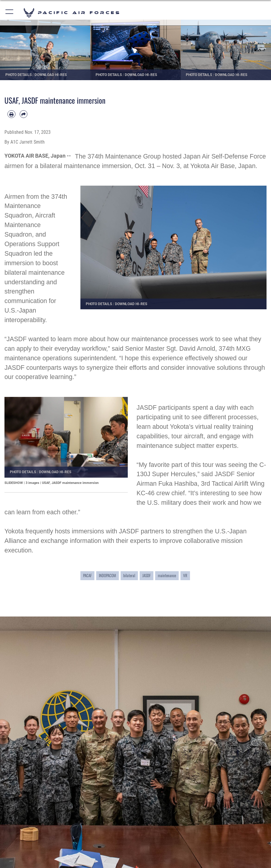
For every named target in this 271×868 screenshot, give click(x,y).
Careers (20, 844)
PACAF (87, 575)
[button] (10, 13)
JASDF (147, 575)
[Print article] (11, 114)
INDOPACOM (108, 575)
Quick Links (24, 826)
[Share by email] (24, 114)
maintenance (167, 575)
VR (185, 575)
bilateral (129, 575)
